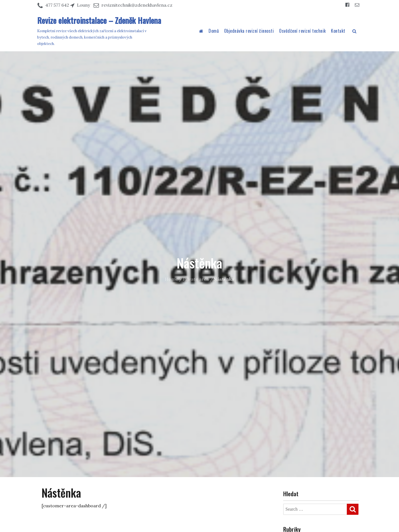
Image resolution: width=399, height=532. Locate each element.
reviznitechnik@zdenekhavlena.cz (137, 5)
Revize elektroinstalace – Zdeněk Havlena (99, 20)
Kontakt (338, 31)
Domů (214, 31)
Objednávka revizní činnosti (249, 31)
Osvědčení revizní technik (303, 31)
